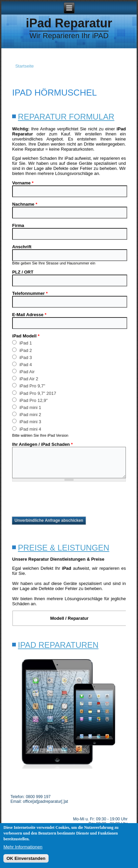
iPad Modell (26, 336)
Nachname (25, 204)
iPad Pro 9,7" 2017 (34, 393)
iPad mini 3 (27, 421)
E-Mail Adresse (29, 315)
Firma (18, 225)
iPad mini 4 (27, 429)
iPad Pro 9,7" (29, 386)
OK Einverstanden (26, 858)
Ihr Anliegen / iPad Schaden (42, 444)
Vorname (23, 183)
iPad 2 (22, 350)
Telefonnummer (30, 293)
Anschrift (22, 247)
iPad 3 (22, 357)
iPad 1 (22, 343)
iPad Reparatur (69, 23)
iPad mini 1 (27, 407)
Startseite (24, 66)
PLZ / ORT (23, 272)
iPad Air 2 (25, 378)
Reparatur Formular (66, 117)
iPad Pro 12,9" (30, 400)
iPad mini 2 (27, 414)
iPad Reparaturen (58, 645)
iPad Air (23, 371)
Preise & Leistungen (64, 548)
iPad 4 (22, 364)
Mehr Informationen (23, 847)
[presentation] (63, 499)
